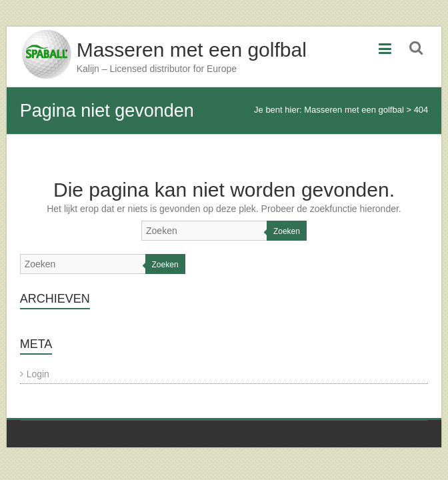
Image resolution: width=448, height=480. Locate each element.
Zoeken (287, 231)
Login (38, 374)
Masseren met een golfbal (192, 50)
